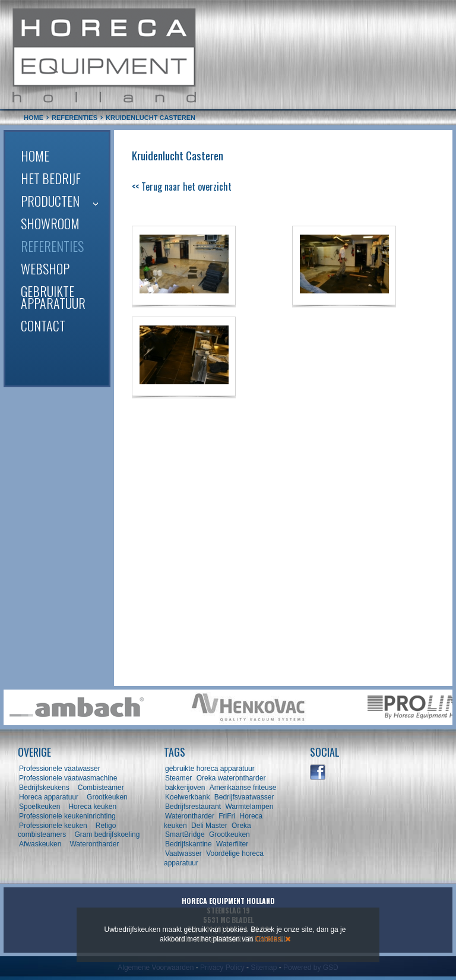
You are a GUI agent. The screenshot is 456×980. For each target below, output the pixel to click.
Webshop (45, 268)
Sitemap (264, 968)
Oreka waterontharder (231, 778)
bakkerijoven (185, 788)
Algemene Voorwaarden (156, 968)
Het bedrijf (51, 178)
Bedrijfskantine (189, 844)
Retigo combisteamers (67, 830)
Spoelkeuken (39, 807)
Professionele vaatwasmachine (68, 778)
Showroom (50, 223)
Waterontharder (94, 844)
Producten (50, 201)
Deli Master (209, 826)
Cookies (268, 939)
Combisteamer (101, 788)
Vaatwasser (183, 853)
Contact (43, 325)
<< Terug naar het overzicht (182, 186)
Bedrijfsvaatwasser (244, 797)
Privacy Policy (222, 968)
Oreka (241, 826)
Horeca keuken (92, 807)
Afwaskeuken (40, 844)
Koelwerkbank (187, 797)
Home (35, 156)
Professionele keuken (53, 826)
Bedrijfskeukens (45, 788)
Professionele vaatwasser (60, 769)
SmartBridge (185, 834)
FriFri (227, 816)
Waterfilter (232, 844)
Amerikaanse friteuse (243, 788)
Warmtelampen (249, 807)
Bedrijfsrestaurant (193, 807)
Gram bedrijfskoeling (107, 834)
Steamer (178, 778)
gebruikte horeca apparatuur (210, 769)
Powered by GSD (311, 968)
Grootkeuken (107, 797)
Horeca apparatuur (49, 797)
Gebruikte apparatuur (53, 297)
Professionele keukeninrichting (67, 816)
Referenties (52, 246)
